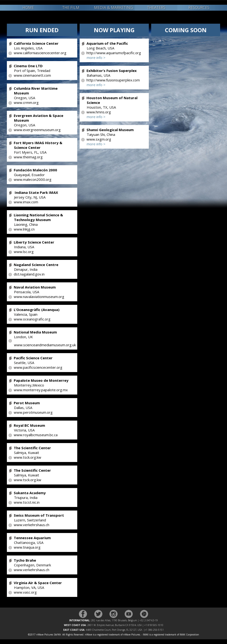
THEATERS (156, 8)
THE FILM (71, 8)
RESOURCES (199, 8)
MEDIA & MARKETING (113, 8)
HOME (28, 8)
